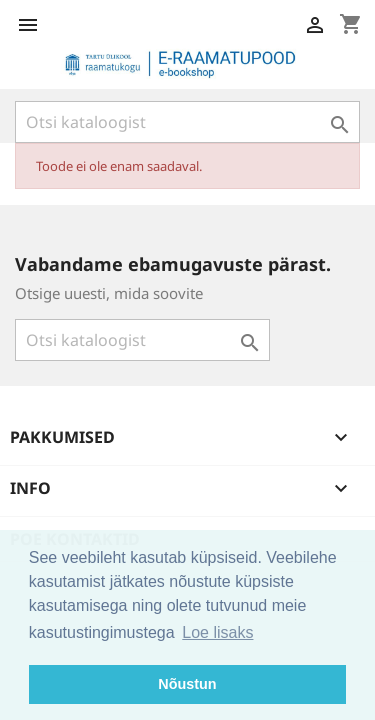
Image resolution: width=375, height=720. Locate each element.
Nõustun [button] (187, 684)
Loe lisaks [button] (217, 632)
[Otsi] (187, 122)
